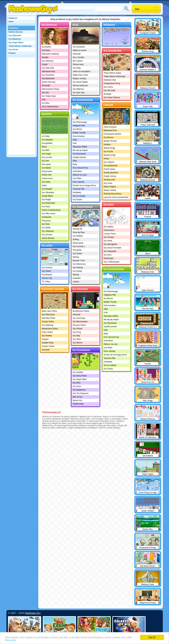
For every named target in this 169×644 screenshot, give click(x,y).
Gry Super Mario (16, 43)
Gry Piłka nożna (49, 214)
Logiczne (108, 105)
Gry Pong (77, 332)
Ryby (75, 164)
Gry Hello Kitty (48, 68)
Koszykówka (47, 143)
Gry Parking (78, 268)
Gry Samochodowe (83, 207)
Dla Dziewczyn (49, 25)
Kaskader (77, 278)
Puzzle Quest (109, 169)
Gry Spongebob (110, 244)
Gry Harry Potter (80, 376)
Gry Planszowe (48, 315)
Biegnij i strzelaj (79, 78)
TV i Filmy (46, 282)
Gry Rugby (46, 199)
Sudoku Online (48, 346)
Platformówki (78, 404)
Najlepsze (13, 18)
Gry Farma (13, 50)
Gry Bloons (77, 129)
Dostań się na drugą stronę (84, 185)
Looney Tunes (110, 234)
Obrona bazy (78, 64)
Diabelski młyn (110, 80)
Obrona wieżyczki (80, 86)
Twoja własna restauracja (20, 46)
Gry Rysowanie (79, 154)
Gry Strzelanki (79, 47)
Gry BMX (46, 150)
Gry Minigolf (47, 189)
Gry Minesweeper (80, 322)
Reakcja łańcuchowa (113, 194)
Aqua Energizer (110, 127)
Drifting (76, 239)
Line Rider (77, 178)
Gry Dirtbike (78, 236)
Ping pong (46, 221)
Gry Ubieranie (15, 35)
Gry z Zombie (79, 57)
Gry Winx (46, 103)
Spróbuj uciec (110, 180)
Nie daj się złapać (80, 150)
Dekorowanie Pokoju (51, 89)
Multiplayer (109, 25)
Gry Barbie (46, 47)
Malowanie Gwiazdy (50, 54)
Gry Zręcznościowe (83, 100)
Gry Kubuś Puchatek (113, 248)
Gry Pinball (77, 329)
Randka (45, 57)
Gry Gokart (77, 254)
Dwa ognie (46, 164)
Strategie (108, 94)
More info (10, 640)
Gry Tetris (77, 339)
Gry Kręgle (46, 154)
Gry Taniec (46, 271)
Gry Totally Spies (49, 96)
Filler (75, 161)
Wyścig (76, 257)
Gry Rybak (46, 168)
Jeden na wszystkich (82, 71)
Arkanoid (77, 315)
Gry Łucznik (47, 157)
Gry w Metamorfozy (50, 107)
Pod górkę (77, 250)
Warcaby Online (49, 318)
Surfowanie (47, 217)
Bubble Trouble (79, 133)
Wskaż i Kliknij (110, 190)
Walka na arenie (80, 50)
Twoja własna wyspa (112, 73)
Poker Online (47, 332)
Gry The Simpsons (81, 393)
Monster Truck (79, 261)
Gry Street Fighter (80, 82)
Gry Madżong (15, 39)
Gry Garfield (78, 372)
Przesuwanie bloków (112, 134)
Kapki (44, 185)
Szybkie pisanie (79, 157)
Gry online (47, 245)
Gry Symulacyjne (113, 51)
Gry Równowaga (80, 122)
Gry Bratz (46, 50)
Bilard (44, 147)
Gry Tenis (46, 224)
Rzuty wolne (47, 171)
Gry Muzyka (47, 275)
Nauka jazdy (78, 243)
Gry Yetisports (48, 231)
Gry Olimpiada (48, 192)
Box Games (78, 61)
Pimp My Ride (79, 232)
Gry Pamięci (109, 237)
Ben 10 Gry (78, 397)
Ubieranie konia (48, 71)
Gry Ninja (77, 68)
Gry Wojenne (78, 89)
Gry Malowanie (48, 78)
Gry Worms (78, 343)
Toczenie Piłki (79, 189)
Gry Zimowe (47, 235)
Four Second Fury (80, 168)
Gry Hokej (46, 182)
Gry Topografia (110, 251)
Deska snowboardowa (51, 210)
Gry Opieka (109, 227)
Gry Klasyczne (80, 289)
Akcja (75, 25)
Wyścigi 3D (78, 229)
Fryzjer (45, 64)
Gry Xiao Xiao (79, 93)
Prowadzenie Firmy (112, 83)
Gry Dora (108, 255)
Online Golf (47, 175)
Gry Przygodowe (81, 350)
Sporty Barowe (48, 238)
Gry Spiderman (79, 390)
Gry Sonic (77, 386)
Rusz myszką (78, 182)
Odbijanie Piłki (79, 126)
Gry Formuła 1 (79, 246)
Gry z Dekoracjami (112, 262)
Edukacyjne (109, 258)
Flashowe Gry (33, 613)
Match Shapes (110, 187)
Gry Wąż (77, 336)
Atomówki (46, 86)
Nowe (11, 22)
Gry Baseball (47, 140)
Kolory (106, 159)
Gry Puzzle (108, 152)
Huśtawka (77, 192)
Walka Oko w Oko (80, 75)
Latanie (76, 282)
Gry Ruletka (47, 336)
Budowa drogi (110, 155)
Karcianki (46, 350)
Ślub (44, 100)
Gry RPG (77, 383)
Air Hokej (46, 136)
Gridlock (107, 144)
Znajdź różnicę (110, 176)
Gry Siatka (46, 228)
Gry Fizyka (77, 199)
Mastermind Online (50, 329)
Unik (75, 143)
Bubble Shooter (16, 32)
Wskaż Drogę (109, 148)
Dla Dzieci (109, 204)
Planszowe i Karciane (53, 289)
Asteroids (77, 54)
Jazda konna (47, 178)
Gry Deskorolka (48, 203)
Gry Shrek (108, 241)
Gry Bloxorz (109, 137)
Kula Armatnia (79, 136)
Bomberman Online (81, 311)
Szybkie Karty (48, 343)
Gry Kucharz (47, 268)
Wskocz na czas (80, 175)
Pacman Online (79, 325)
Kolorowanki (109, 230)
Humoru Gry (47, 278)
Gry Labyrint (109, 162)
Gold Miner (77, 171)
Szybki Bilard (47, 196)
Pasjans (12, 53)
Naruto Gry (77, 400)
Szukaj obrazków (111, 173)
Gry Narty (46, 207)
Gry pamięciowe (111, 166)
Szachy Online (48, 322)
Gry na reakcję (79, 196)
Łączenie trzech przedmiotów (116, 197)
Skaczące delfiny (80, 147)
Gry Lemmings (79, 318)
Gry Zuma (108, 183)
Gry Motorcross (79, 264)
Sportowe (47, 114)
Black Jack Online (49, 311)
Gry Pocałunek (48, 75)
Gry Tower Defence (112, 98)
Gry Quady (77, 271)
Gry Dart (45, 161)
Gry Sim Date (109, 90)
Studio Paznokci (49, 82)
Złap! (75, 140)
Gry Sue (45, 93)
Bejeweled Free (110, 130)
